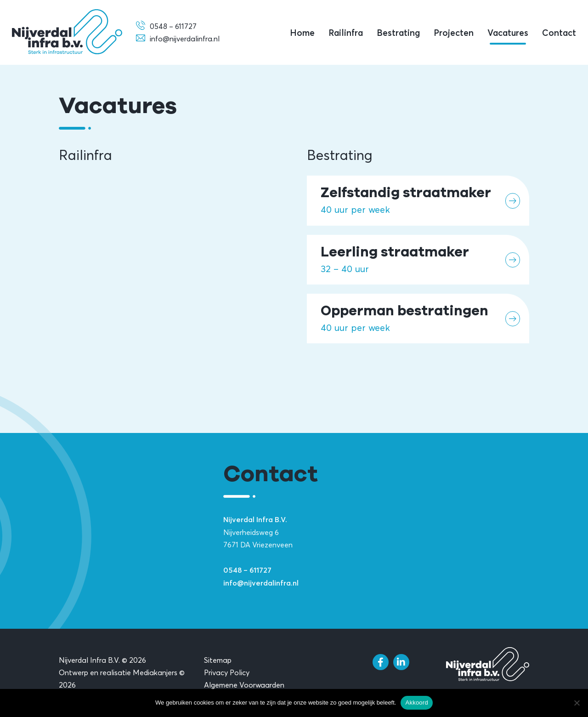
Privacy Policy (227, 672)
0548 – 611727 (247, 570)
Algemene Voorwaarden (244, 685)
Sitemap (218, 660)
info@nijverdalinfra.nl (261, 583)
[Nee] (577, 703)
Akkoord (416, 703)
